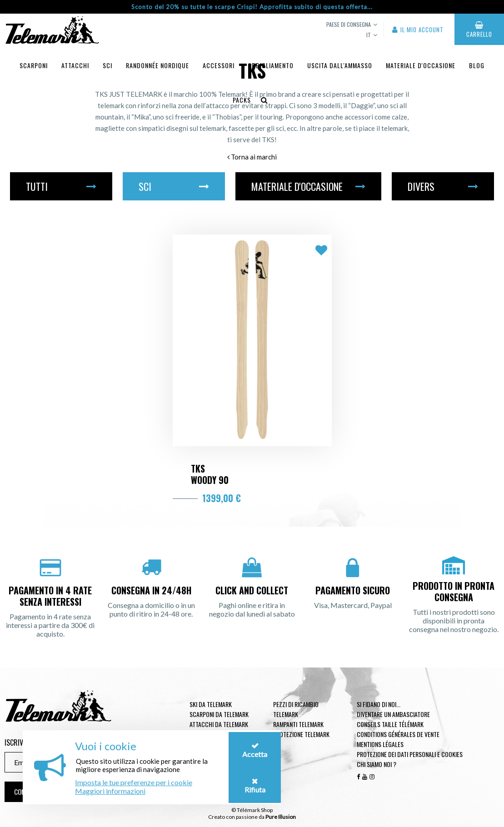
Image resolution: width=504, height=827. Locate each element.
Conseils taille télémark (390, 724)
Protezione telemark (301, 734)
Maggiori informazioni (110, 791)
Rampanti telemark (298, 724)
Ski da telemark (211, 704)
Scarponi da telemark (219, 714)
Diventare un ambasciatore (393, 714)
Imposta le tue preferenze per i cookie (134, 782)
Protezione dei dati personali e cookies (410, 754)
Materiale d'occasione (421, 65)
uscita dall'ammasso (340, 65)
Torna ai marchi (252, 157)
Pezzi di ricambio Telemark (296, 709)
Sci (107, 65)
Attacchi (75, 65)
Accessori (219, 65)
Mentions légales (380, 744)
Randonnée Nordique (157, 65)
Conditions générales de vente (398, 734)
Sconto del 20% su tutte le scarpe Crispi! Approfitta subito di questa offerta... (252, 7)
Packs (242, 100)
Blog (477, 65)
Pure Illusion (281, 817)
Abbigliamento (271, 65)
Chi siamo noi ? (377, 764)
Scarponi (34, 65)
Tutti (61, 186)
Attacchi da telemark (219, 724)
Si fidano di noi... (379, 704)
